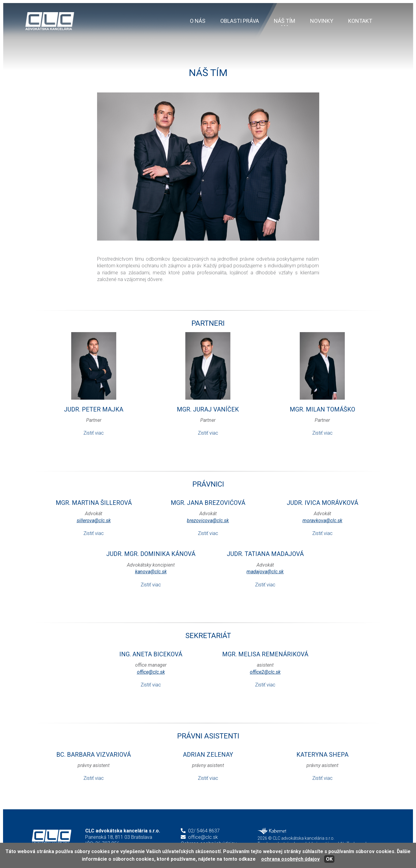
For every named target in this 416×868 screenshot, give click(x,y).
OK (329, 859)
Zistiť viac (94, 433)
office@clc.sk (151, 672)
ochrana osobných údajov (290, 859)
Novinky (322, 21)
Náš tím (285, 21)
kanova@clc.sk (151, 572)
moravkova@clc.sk (322, 521)
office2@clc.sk (265, 672)
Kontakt (360, 21)
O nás (198, 21)
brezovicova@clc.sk (208, 521)
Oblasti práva (240, 21)
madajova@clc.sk (265, 572)
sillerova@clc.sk (94, 521)
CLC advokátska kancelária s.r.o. (52, 837)
